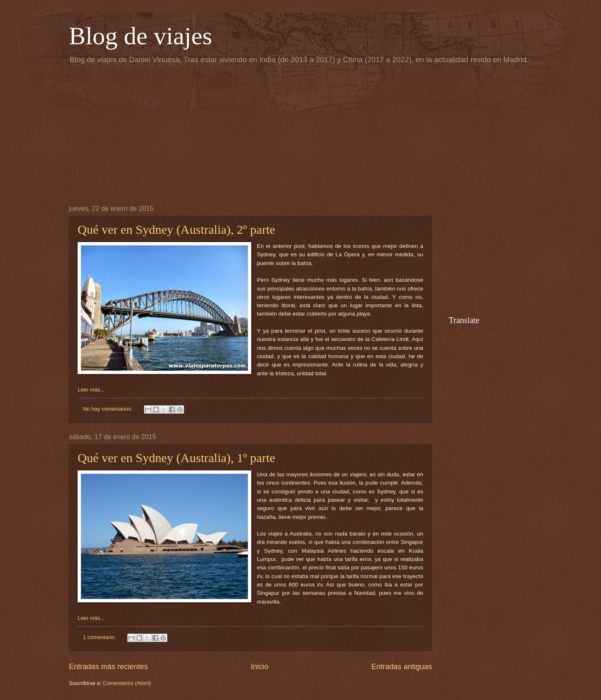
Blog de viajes (140, 36)
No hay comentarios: (109, 409)
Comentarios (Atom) (127, 683)
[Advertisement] (300, 134)
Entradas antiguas (402, 667)
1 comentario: (100, 637)
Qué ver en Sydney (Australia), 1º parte (176, 458)
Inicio (260, 667)
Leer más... (91, 390)
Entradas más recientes (108, 667)
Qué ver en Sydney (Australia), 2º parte (176, 229)
